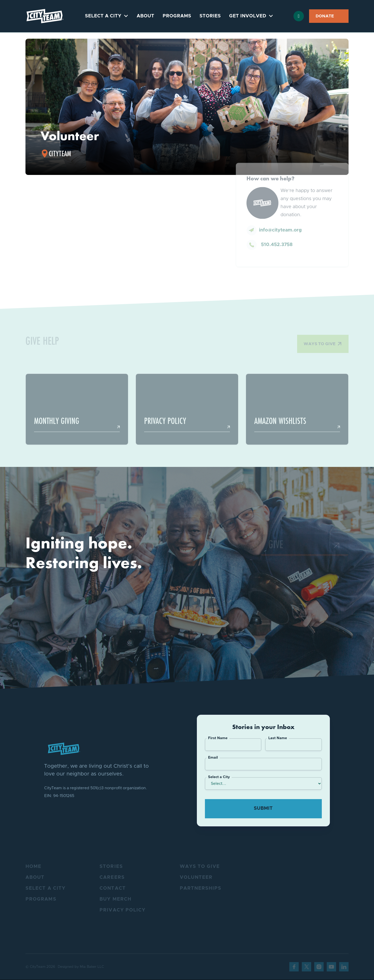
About (145, 16)
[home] (45, 16)
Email (213, 758)
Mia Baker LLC (92, 967)
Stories (210, 16)
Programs (177, 16)
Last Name (278, 738)
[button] (107, 16)
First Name (218, 738)
